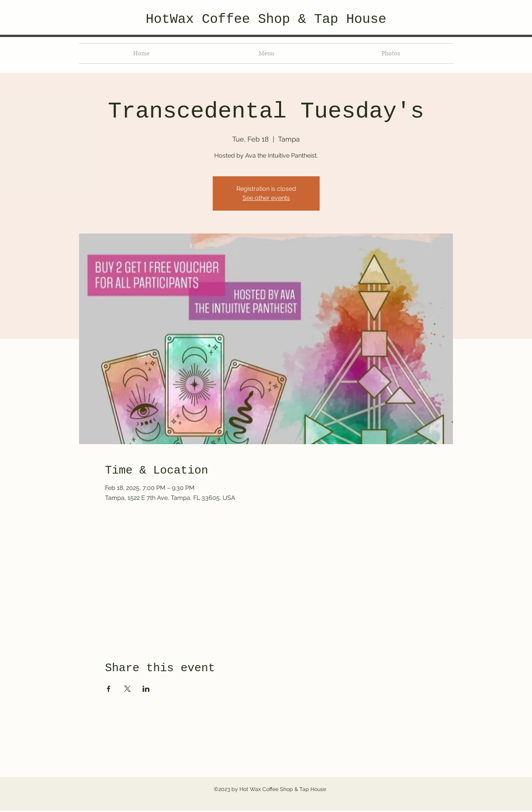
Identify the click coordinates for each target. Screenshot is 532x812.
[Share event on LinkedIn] (146, 689)
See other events (266, 198)
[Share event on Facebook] (109, 689)
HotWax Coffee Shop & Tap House (266, 19)
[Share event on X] (127, 689)
